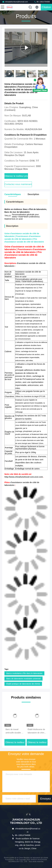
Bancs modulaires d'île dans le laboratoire (24, 673)
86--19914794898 (42, 2)
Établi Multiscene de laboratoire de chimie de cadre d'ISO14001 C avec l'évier (37, 731)
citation (46, 7)
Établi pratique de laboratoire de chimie (23, 684)
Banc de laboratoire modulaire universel (24, 679)
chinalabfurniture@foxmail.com (15, 2)
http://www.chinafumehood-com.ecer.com (24, 477)
